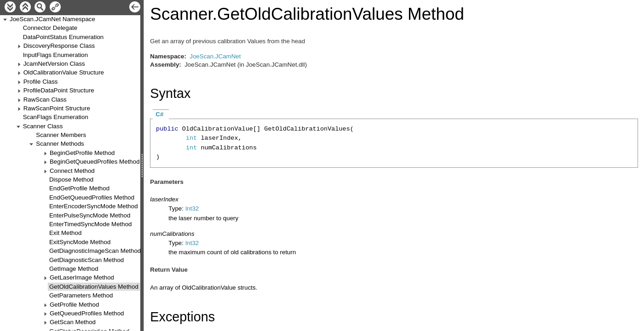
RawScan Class (45, 100)
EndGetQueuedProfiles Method (92, 197)
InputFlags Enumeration (56, 55)
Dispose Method (71, 180)
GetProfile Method (74, 305)
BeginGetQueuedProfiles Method (95, 162)
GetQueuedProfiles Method (87, 313)
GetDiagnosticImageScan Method (95, 251)
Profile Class (41, 82)
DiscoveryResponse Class (59, 46)
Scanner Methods (60, 144)
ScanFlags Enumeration (56, 117)
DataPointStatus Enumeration (63, 37)
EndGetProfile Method (79, 188)
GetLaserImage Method (82, 277)
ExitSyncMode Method (80, 242)
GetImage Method (74, 269)
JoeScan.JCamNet (215, 56)
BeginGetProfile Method (82, 153)
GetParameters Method (81, 295)
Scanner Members (61, 135)
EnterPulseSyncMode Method (90, 215)
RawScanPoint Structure (57, 108)
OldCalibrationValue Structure (64, 72)
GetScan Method (73, 322)
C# (159, 114)
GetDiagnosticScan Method (86, 260)
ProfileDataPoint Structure (59, 90)
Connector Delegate (50, 28)
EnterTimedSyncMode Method (91, 224)
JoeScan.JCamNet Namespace (52, 19)
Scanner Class (43, 126)
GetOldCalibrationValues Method (94, 287)
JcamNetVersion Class (54, 64)
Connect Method (72, 171)
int (191, 138)
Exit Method (65, 233)
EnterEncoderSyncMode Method (94, 206)
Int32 (192, 208)
